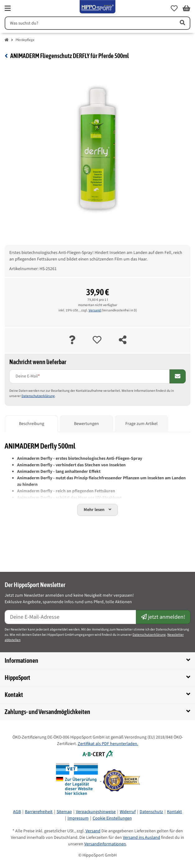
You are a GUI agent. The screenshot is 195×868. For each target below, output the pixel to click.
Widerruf (128, 812)
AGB (17, 812)
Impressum (78, 818)
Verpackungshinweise (96, 812)
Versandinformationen (105, 844)
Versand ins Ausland (142, 838)
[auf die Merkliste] (97, 340)
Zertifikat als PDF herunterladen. (108, 744)
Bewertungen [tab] (86, 424)
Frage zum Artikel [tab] (142, 424)
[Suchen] (89, 23)
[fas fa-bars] (8, 8)
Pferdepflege (25, 40)
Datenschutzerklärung (38, 396)
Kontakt (174, 812)
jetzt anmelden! (163, 617)
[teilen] (123, 340)
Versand (95, 310)
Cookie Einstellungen (112, 818)
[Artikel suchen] (182, 23)
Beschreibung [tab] (32, 424)
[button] (174, 8)
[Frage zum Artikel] (72, 340)
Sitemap (64, 812)
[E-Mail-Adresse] (70, 617)
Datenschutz (151, 812)
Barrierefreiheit (39, 812)
